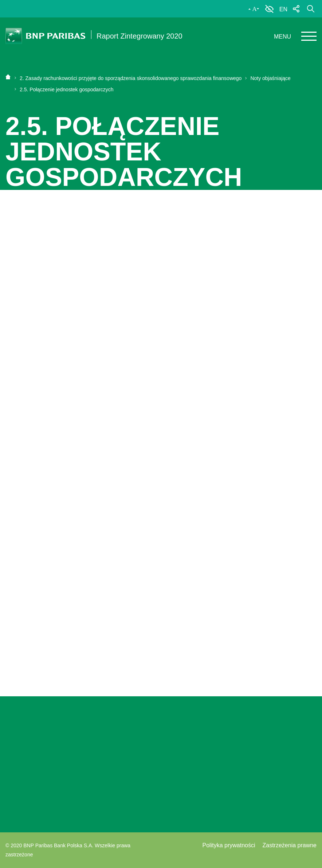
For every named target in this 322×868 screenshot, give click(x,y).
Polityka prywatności (229, 845)
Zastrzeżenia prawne (289, 845)
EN (283, 9)
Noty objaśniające (268, 78)
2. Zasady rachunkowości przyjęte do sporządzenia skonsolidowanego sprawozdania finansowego (131, 78)
